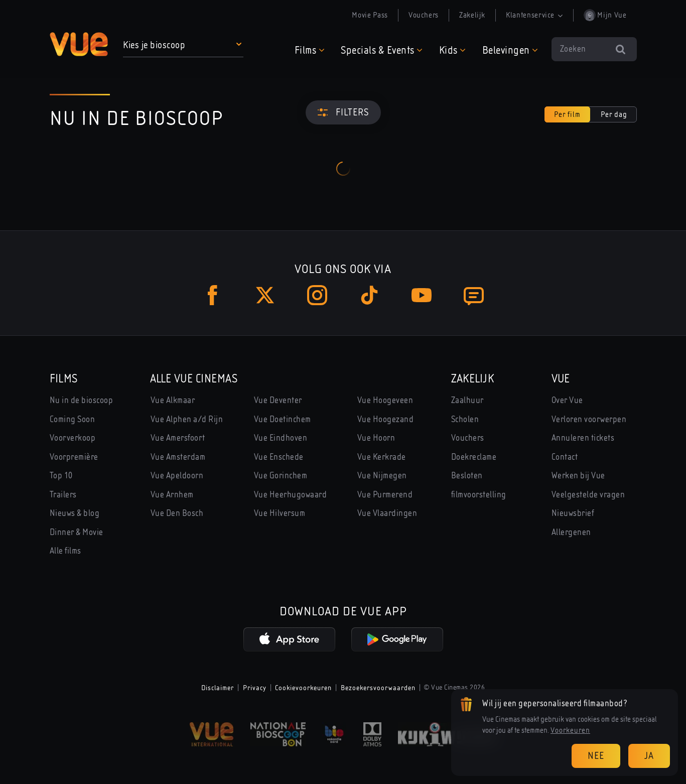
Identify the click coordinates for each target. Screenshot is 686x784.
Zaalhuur (467, 400)
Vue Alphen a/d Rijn (187, 419)
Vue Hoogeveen (385, 400)
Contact (565, 457)
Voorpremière (74, 457)
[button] (184, 45)
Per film (567, 114)
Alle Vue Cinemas (194, 378)
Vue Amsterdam (178, 457)
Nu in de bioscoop (82, 400)
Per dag (614, 114)
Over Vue (567, 400)
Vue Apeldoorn (177, 476)
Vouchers (424, 15)
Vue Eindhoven (281, 438)
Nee (596, 756)
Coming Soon (73, 419)
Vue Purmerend (385, 495)
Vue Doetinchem (283, 419)
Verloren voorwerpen (589, 419)
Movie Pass (370, 15)
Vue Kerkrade (382, 457)
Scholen (465, 419)
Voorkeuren (570, 730)
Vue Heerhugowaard (291, 495)
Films (64, 378)
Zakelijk (472, 15)
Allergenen (571, 532)
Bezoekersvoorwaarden (378, 688)
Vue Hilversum (280, 513)
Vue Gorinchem (281, 476)
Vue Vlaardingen (387, 513)
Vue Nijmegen (382, 476)
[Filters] (343, 112)
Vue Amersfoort (178, 438)
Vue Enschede (279, 457)
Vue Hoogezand (386, 419)
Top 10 (61, 476)
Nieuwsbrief (573, 513)
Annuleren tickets (583, 438)
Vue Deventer (278, 400)
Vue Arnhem (172, 495)
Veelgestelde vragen (588, 495)
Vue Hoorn (376, 438)
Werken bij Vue (578, 476)
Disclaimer (218, 688)
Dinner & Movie (77, 532)
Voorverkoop (73, 438)
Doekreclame (474, 457)
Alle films (65, 551)
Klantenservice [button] (534, 15)
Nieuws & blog (75, 513)
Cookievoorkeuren (303, 688)
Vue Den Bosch (177, 513)
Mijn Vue (605, 15)
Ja (649, 756)
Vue (561, 378)
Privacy (255, 688)
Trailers (63, 495)
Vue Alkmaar (173, 400)
